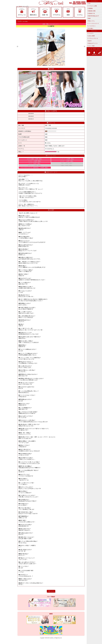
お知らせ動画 (91, 36)
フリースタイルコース (93, 23)
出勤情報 (90, 8)
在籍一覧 (20, 6)
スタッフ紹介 (91, 46)
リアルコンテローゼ (93, 38)
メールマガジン (92, 26)
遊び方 (90, 41)
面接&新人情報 (92, 11)
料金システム (91, 21)
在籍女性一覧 (91, 13)
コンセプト (91, 33)
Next (85, 47)
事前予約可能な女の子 (93, 16)
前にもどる (51, 591)
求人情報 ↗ (91, 28)
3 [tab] (51, 65)
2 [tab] (49, 65)
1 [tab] (47, 65)
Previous (17, 47)
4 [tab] (53, 65)
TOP (89, 3)
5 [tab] (55, 65)
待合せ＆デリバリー (93, 43)
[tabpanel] (51, 47)
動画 (89, 18)
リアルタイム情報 (92, 6)
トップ (17, 6)
